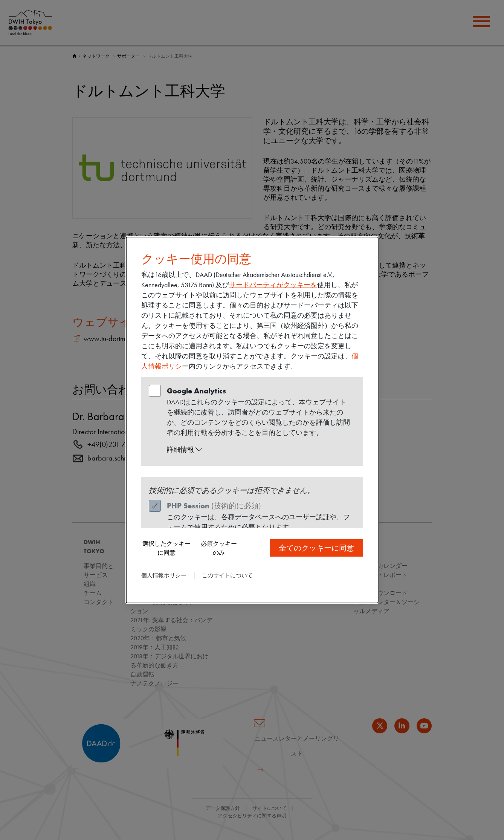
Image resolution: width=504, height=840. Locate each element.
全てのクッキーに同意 (316, 548)
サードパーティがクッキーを (273, 285)
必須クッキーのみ (219, 548)
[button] (259, 450)
